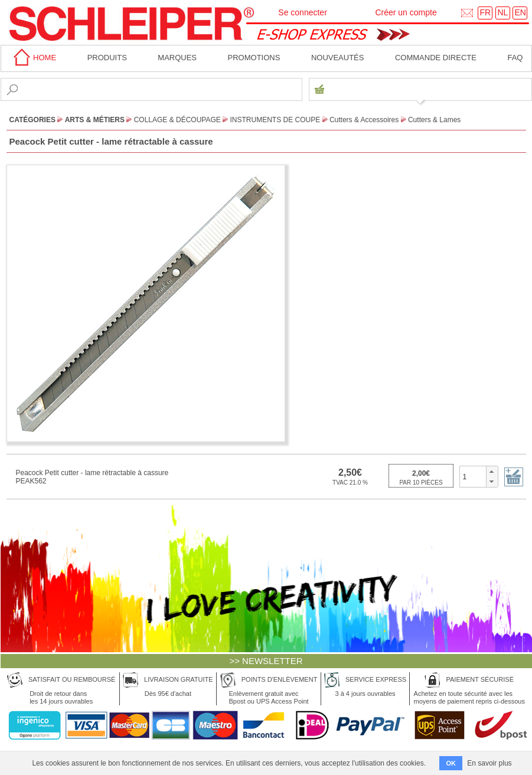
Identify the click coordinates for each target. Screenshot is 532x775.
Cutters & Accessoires (364, 120)
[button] (492, 472)
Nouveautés (338, 58)
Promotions (254, 58)
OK (451, 763)
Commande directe (436, 58)
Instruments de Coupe (275, 120)
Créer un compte (406, 12)
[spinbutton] (473, 476)
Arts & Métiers (95, 120)
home (33, 58)
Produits (107, 58)
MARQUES (177, 58)
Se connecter (303, 12)
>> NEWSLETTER (266, 661)
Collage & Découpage (177, 120)
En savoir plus (489, 763)
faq (515, 58)
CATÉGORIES (32, 120)
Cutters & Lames (434, 120)
